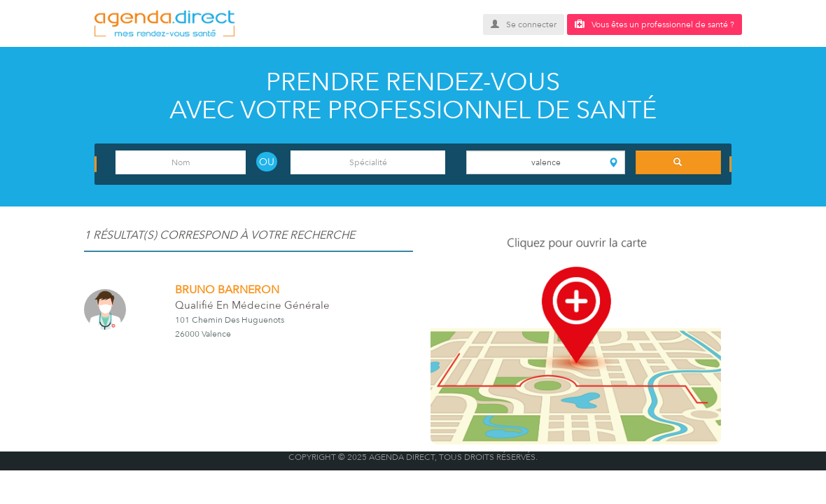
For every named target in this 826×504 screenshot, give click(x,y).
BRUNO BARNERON (227, 290)
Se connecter (524, 24)
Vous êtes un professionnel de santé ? (654, 24)
